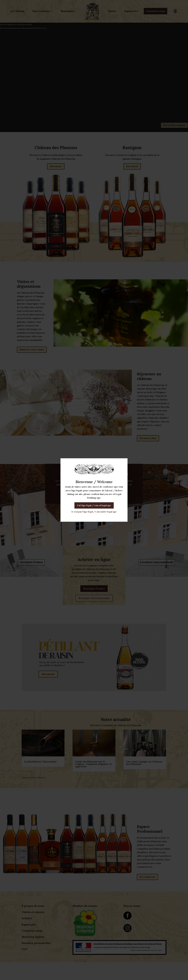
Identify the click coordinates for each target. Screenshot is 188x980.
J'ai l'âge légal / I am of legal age (94, 505)
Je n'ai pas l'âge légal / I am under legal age (94, 512)
